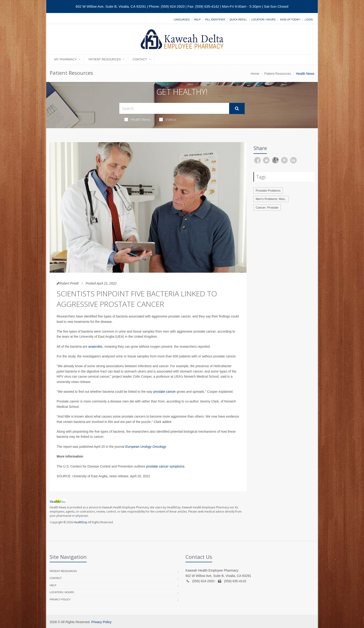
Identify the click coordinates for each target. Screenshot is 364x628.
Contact (140, 59)
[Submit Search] (237, 108)
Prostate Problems (268, 191)
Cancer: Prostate (267, 208)
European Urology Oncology (146, 447)
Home (255, 74)
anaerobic (95, 347)
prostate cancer (164, 392)
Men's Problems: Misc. (271, 199)
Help (197, 20)
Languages (182, 20)
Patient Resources (105, 59)
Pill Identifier (215, 20)
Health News (138, 119)
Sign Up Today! (290, 20)
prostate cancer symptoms (165, 466)
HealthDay (80, 522)
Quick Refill (238, 20)
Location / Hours (263, 20)
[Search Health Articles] (174, 108)
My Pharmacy (66, 59)
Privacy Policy (60, 599)
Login (309, 20)
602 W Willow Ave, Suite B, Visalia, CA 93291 (111, 6)
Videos (168, 119)
